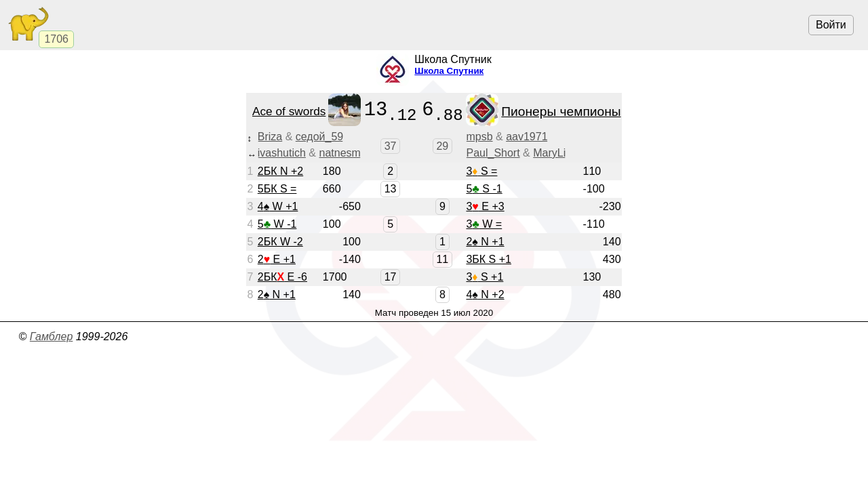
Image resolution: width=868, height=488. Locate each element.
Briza (270, 137)
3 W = (484, 224)
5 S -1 (484, 189)
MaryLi (549, 153)
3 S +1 (485, 277)
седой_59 (319, 137)
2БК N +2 (280, 171)
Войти (831, 25)
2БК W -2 (280, 242)
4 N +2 (485, 294)
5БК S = (277, 189)
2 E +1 (277, 259)
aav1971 (527, 137)
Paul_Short (493, 153)
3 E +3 (485, 206)
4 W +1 (278, 206)
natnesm (340, 153)
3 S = (481, 171)
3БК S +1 (489, 259)
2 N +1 (485, 242)
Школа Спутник (449, 71)
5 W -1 (277, 224)
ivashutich (282, 153)
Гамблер (52, 337)
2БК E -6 (282, 277)
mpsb (479, 137)
